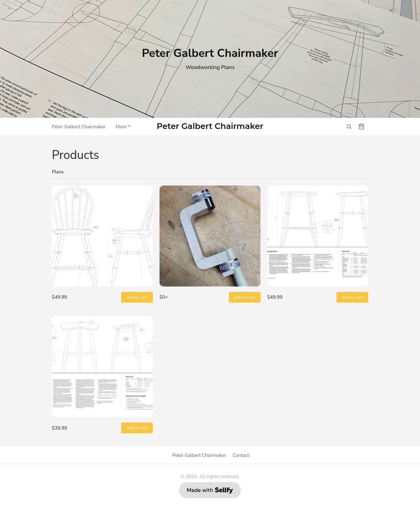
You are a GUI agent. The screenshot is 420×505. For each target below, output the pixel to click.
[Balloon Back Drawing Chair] (102, 236)
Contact (241, 455)
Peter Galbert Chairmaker (210, 126)
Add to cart (137, 297)
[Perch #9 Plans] (102, 367)
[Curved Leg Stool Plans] (318, 236)
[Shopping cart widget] (361, 127)
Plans (58, 172)
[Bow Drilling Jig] (210, 236)
